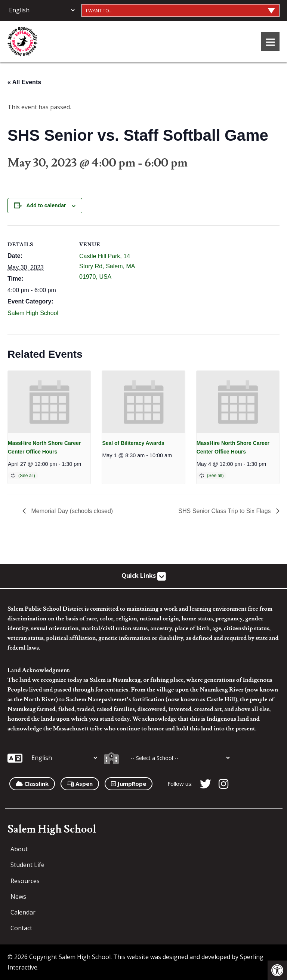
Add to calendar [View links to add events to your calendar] (46, 205)
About (19, 849)
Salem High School (33, 313)
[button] (277, 970)
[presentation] (49, 402)
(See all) (27, 476)
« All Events (24, 82)
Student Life (27, 865)
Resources (25, 881)
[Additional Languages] (42, 10)
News (18, 897)
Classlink (32, 784)
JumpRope (129, 784)
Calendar (23, 912)
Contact (21, 928)
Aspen (80, 784)
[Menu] (270, 42)
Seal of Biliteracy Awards (133, 443)
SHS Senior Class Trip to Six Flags (225, 511)
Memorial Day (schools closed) (71, 511)
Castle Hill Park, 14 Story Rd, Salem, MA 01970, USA (107, 266)
